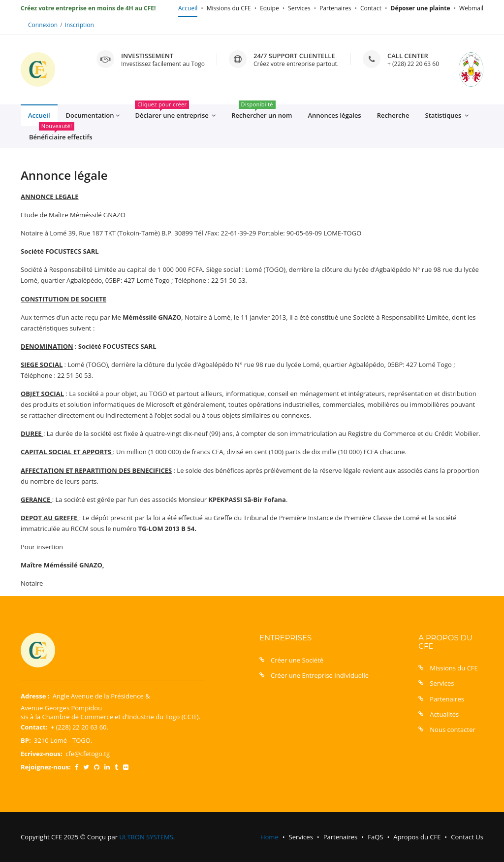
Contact (371, 8)
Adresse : (35, 696)
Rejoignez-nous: (46, 767)
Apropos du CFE (417, 837)
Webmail (471, 8)
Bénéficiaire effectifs (61, 134)
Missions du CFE (229, 8)
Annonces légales (334, 115)
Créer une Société (297, 660)
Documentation (93, 116)
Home (269, 837)
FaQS (375, 837)
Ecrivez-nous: (42, 754)
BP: (26, 740)
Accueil (188, 8)
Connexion (43, 25)
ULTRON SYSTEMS (146, 837)
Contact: (34, 727)
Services (299, 8)
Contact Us (467, 837)
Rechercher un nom (262, 112)
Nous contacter (453, 729)
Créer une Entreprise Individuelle (320, 675)
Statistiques (447, 116)
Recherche (393, 115)
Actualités (444, 714)
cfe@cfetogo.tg (88, 754)
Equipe (269, 8)
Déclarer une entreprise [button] (175, 112)
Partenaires (335, 8)
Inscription (79, 25)
